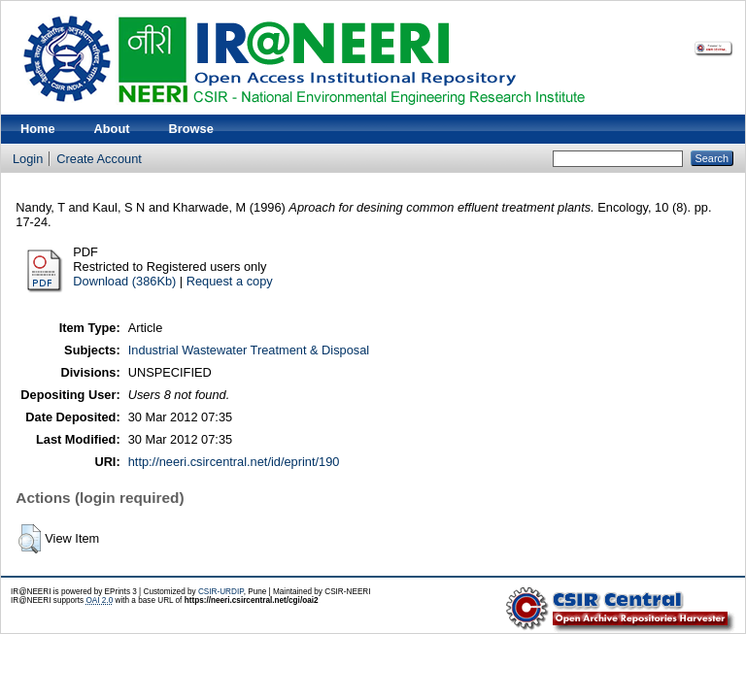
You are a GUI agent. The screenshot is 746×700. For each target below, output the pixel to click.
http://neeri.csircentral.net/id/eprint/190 (234, 462)
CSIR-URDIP (221, 592)
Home (38, 129)
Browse (191, 129)
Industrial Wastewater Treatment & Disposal (249, 350)
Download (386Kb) (124, 281)
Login (28, 159)
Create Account (99, 159)
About (112, 129)
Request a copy (230, 281)
